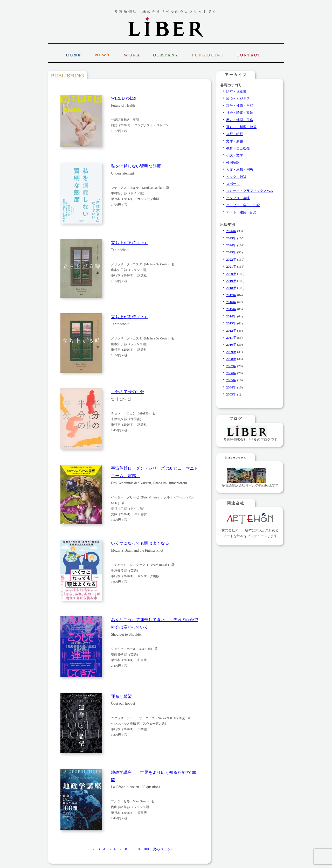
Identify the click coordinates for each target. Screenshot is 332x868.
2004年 (231, 387)
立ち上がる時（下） (130, 317)
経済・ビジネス (238, 98)
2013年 (231, 323)
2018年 (231, 288)
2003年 (231, 394)
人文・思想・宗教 (240, 169)
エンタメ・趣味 (238, 198)
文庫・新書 (235, 141)
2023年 (231, 252)
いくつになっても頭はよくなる (140, 543)
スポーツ (233, 184)
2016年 (231, 302)
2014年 (231, 316)
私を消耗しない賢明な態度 (136, 166)
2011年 (231, 338)
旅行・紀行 (235, 134)
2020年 (231, 274)
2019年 (231, 281)
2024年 (231, 245)
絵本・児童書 (236, 91)
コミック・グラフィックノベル (250, 191)
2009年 (231, 352)
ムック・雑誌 (236, 177)
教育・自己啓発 (238, 148)
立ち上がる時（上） (130, 243)
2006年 (231, 373)
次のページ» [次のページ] (162, 849)
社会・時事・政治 (240, 113)
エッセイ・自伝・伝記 (243, 205)
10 (138, 849)
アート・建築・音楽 (241, 212)
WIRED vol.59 (124, 98)
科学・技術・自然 (240, 106)
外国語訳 (233, 162)
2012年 (231, 331)
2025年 (231, 238)
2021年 (231, 266)
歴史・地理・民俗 (240, 120)
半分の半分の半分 (128, 392)
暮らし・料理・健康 (241, 127)
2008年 (231, 359)
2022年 (231, 259)
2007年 (231, 366)
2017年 (231, 295)
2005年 (231, 380)
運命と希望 (121, 696)
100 (146, 849)
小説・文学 (235, 155)
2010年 (231, 345)
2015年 (231, 309)
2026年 (231, 231)
